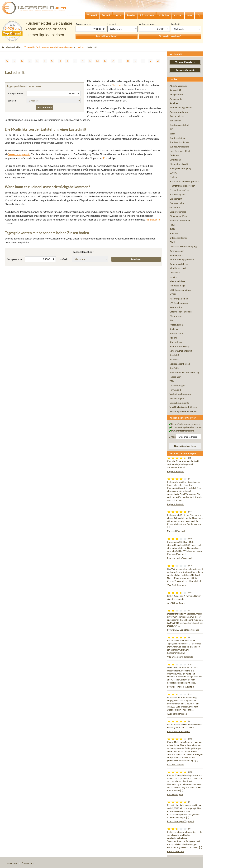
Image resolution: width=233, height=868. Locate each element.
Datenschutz (28, 863)
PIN (105, 158)
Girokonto (117, 85)
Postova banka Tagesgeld (179, 558)
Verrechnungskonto (19, 154)
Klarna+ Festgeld (176, 765)
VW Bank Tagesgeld (177, 585)
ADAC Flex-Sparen (177, 603)
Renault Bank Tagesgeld (179, 731)
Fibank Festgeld (175, 794)
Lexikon (80, 47)
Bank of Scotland (176, 851)
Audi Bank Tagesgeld (177, 714)
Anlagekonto (153, 219)
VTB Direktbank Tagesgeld (180, 657)
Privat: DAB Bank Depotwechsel (183, 630)
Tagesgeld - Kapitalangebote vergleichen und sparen (48, 47)
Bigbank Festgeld (176, 471)
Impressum (12, 863)
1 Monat (123, 29)
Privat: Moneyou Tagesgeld (181, 687)
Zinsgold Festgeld (176, 531)
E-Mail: (172, 437)
